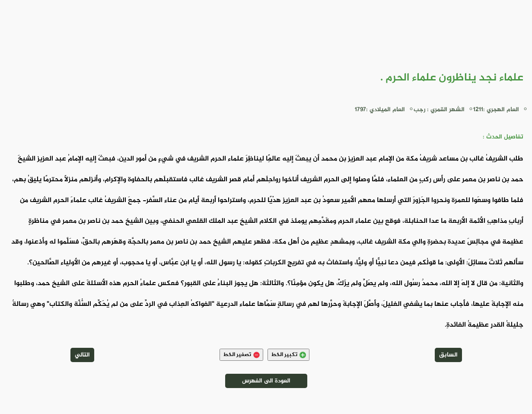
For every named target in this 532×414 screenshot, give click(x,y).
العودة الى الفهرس (266, 381)
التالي (82, 355)
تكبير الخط (288, 355)
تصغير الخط (241, 355)
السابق (448, 355)
